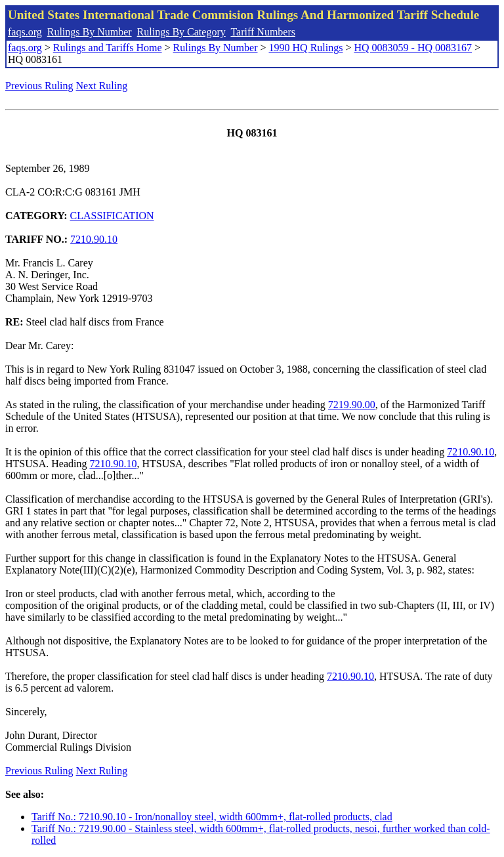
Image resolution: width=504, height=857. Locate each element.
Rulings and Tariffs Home (108, 48)
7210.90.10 (94, 239)
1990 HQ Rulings (306, 48)
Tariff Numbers (263, 32)
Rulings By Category (181, 32)
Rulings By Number (90, 32)
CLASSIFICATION (112, 216)
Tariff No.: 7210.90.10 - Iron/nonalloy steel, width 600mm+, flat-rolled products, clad (212, 817)
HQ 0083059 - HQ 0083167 (413, 48)
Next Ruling (102, 86)
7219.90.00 (352, 405)
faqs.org (25, 32)
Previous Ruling (39, 86)
